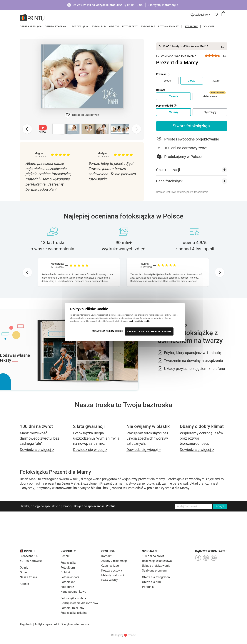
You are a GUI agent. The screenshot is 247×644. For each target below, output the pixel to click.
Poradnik (148, 587)
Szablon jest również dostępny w (182, 192)
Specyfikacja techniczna (75, 624)
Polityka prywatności (47, 624)
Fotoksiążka (80, 26)
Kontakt (106, 556)
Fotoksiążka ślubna (73, 598)
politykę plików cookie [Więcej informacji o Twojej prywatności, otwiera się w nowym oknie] (140, 321)
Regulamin (26, 624)
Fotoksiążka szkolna (74, 613)
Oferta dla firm (151, 582)
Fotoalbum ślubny (72, 608)
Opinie (24, 568)
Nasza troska (28, 577)
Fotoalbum (99, 26)
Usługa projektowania (156, 566)
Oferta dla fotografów (156, 577)
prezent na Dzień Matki (62, 483)
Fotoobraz (148, 26)
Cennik (65, 556)
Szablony (191, 26)
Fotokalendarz (168, 26)
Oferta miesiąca (31, 26)
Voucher (209, 26)
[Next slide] (136, 129)
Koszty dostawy (112, 571)
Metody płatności (113, 575)
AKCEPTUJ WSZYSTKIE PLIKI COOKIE (149, 331)
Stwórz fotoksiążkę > (192, 126)
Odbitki (114, 26)
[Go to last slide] (27, 272)
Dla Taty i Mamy (186, 56)
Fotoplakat (130, 26)
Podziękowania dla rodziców (79, 603)
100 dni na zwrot (153, 556)
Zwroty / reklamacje (114, 561)
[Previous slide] (27, 129)
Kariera (24, 584)
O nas (24, 572)
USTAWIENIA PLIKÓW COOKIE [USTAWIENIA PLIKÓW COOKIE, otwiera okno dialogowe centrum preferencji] (108, 331)
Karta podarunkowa (73, 592)
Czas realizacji (111, 566)
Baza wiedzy (110, 580)
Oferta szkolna (55, 26)
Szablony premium (154, 571)
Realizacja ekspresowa (157, 561)
